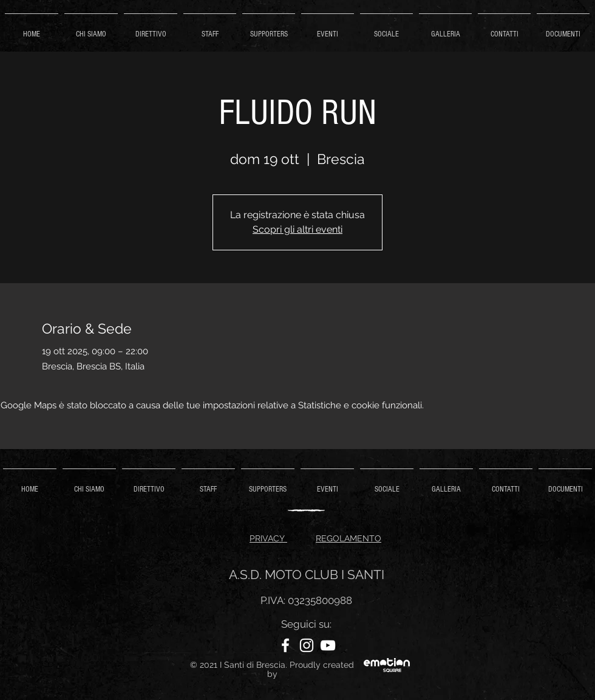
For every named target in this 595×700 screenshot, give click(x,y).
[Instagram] (307, 645)
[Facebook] (285, 645)
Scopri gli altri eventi (297, 229)
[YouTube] (328, 645)
